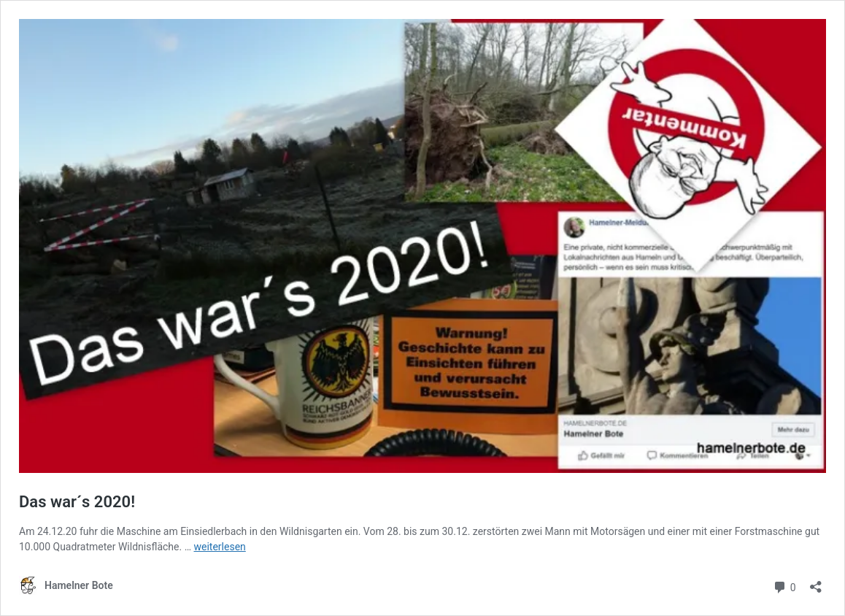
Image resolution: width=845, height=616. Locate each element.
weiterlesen (219, 547)
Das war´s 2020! (77, 502)
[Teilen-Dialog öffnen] (816, 582)
